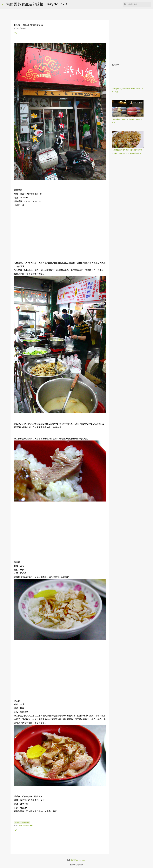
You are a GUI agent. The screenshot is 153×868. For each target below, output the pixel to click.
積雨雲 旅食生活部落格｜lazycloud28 (36, 4)
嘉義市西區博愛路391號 (26, 825)
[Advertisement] (60, 234)
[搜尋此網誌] (139, 4)
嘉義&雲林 (25, 822)
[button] (15, 33)
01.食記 (17, 822)
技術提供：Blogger (76, 860)
